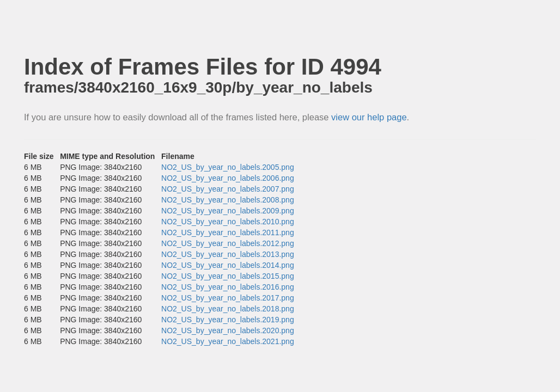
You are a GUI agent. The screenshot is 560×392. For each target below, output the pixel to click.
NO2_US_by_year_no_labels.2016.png (228, 287)
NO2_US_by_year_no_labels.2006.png (228, 178)
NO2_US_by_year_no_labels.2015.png (228, 276)
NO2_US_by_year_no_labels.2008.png (228, 200)
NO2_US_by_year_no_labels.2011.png (228, 232)
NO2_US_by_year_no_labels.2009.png (228, 211)
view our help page (369, 117)
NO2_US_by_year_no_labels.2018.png (228, 309)
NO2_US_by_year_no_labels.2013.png (228, 254)
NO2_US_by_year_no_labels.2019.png (228, 320)
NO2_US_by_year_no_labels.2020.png (228, 330)
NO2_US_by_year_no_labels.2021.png (228, 341)
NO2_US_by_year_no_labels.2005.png (228, 167)
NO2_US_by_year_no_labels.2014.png (228, 265)
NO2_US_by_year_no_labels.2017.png (228, 298)
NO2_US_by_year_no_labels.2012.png (228, 243)
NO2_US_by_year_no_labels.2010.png (228, 222)
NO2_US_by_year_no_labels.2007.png (228, 189)
